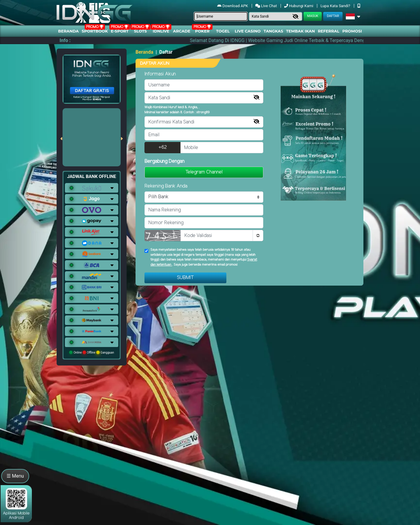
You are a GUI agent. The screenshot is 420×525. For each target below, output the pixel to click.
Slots (140, 31)
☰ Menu (15, 476)
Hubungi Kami (299, 6)
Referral (329, 31)
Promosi (352, 31)
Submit (185, 278)
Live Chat (267, 6)
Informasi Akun (160, 74)
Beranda (68, 31)
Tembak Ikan (301, 31)
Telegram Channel (204, 172)
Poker (202, 31)
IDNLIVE (161, 31)
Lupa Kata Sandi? (336, 6)
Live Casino (248, 31)
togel (223, 31)
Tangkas (273, 31)
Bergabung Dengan (164, 161)
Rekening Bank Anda (166, 186)
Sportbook (95, 31)
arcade (182, 31)
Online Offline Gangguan (92, 352)
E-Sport (120, 31)
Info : (65, 40)
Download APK (233, 6)
